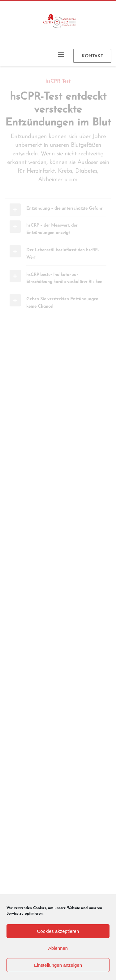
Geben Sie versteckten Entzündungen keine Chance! (62, 303)
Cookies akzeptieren (58, 931)
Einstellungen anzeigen (58, 965)
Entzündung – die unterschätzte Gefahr (64, 209)
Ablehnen (58, 948)
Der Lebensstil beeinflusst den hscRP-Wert (62, 254)
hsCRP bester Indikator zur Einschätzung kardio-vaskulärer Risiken (64, 279)
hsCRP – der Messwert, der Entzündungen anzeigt (52, 229)
